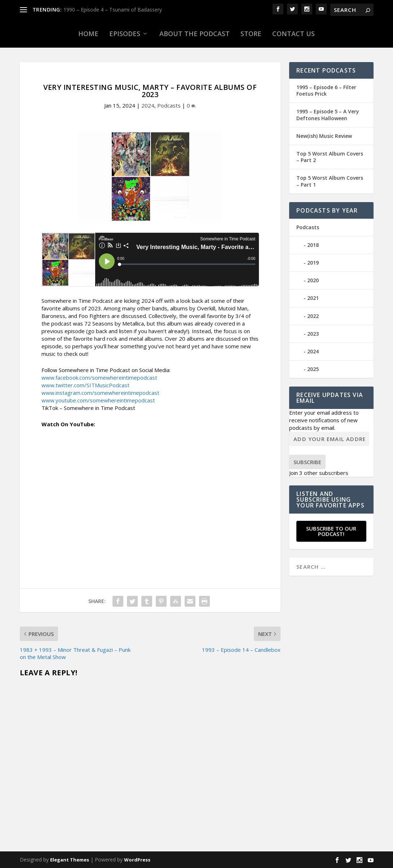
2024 (148, 105)
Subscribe (307, 462)
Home (88, 34)
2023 (313, 334)
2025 (313, 369)
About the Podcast (195, 34)
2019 (313, 263)
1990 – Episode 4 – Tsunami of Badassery (113, 10)
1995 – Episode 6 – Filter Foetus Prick (326, 90)
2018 (313, 245)
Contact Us (293, 34)
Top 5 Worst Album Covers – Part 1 (330, 181)
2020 (313, 280)
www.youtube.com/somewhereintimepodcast (98, 400)
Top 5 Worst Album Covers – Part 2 (330, 157)
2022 (313, 316)
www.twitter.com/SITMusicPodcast (85, 385)
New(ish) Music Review (324, 136)
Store (251, 34)
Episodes (125, 34)
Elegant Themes (70, 860)
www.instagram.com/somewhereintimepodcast (100, 393)
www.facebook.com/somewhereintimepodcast (99, 378)
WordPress (137, 860)
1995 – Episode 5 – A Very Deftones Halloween (328, 115)
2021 (313, 298)
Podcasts (169, 105)
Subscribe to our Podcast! (331, 531)
